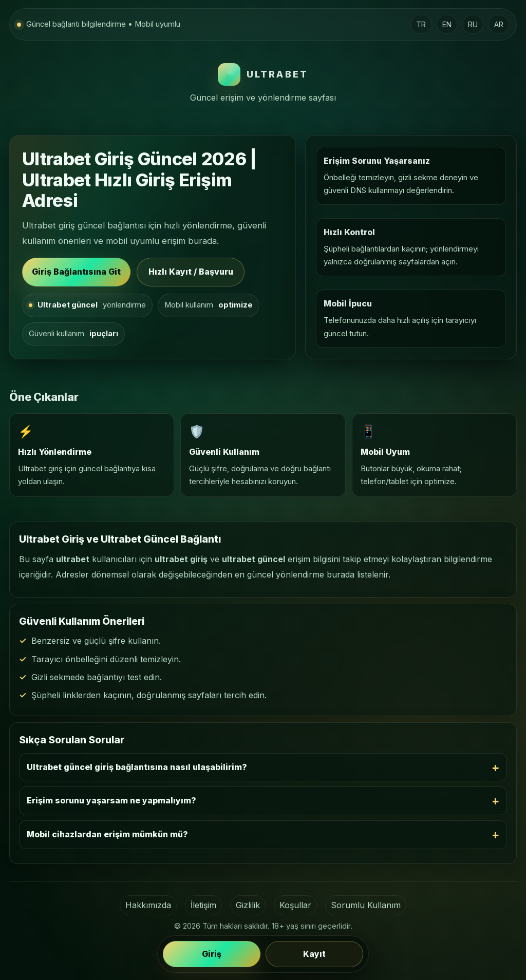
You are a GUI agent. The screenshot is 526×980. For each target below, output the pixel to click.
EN (447, 24)
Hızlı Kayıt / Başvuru (191, 272)
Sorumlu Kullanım (366, 905)
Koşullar (295, 905)
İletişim (203, 905)
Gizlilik (248, 905)
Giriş (212, 954)
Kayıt (314, 954)
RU (473, 24)
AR (499, 24)
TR (421, 24)
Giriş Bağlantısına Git (76, 272)
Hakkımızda (148, 905)
